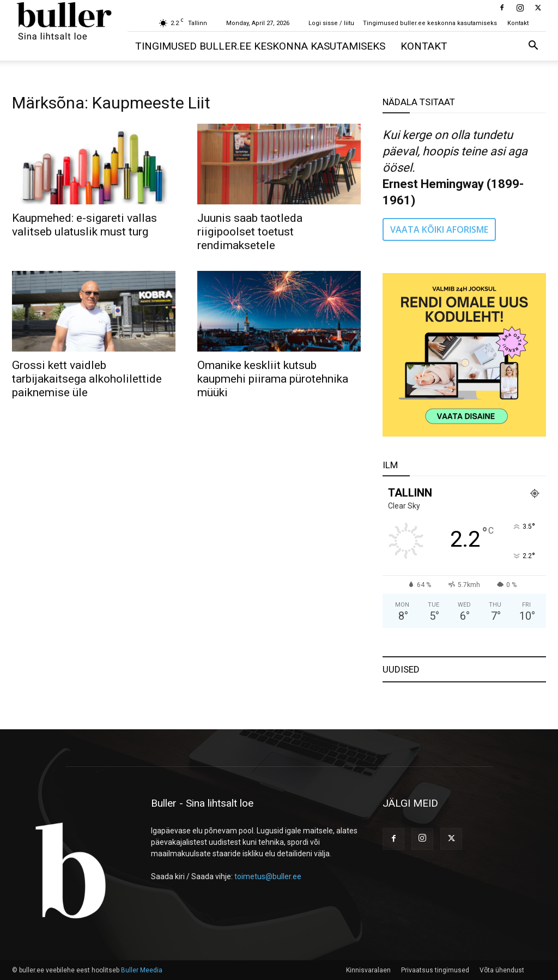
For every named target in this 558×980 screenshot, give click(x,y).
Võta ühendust (502, 970)
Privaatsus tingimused (435, 970)
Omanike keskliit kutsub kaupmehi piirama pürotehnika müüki (273, 379)
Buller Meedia (142, 970)
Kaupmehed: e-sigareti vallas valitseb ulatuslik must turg (84, 225)
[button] (533, 47)
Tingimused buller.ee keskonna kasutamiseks (430, 23)
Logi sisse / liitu (331, 23)
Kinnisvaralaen (368, 970)
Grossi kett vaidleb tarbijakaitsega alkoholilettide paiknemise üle (87, 379)
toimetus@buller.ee (268, 876)
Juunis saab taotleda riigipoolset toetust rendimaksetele (250, 232)
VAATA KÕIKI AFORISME (439, 229)
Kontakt (518, 23)
